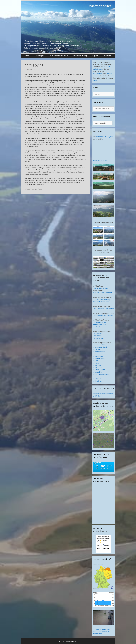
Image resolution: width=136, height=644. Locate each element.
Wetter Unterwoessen (103, 537)
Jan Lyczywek (98, 334)
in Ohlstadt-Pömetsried (101, 374)
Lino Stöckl (97, 336)
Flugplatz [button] (97, 56)
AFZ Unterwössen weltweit (102, 293)
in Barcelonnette (99, 352)
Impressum (108, 56)
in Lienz (96, 361)
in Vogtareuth (98, 367)
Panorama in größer (100, 160)
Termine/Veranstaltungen (80, 56)
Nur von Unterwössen (101, 302)
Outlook (109, 74)
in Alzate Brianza (99, 370)
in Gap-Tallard (98, 356)
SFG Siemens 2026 (99, 324)
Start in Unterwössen (101, 288)
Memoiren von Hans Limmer (59, 56)
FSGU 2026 (97, 327)
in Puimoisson (98, 349)
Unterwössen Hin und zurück (103, 309)
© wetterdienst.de (103, 552)
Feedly (95, 80)
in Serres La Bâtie (99, 345)
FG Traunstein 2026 (100, 322)
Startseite (28, 56)
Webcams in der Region (104, 137)
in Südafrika (97, 381)
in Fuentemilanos (99, 358)
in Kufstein (97, 365)
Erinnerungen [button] (41, 56)
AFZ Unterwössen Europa (102, 300)
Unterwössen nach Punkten (103, 315)
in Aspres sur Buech (100, 347)
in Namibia (97, 379)
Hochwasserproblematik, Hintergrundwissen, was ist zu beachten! (103, 631)
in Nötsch (96, 363)
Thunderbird (98, 74)
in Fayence (97, 354)
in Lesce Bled (98, 372)
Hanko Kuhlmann (99, 338)
